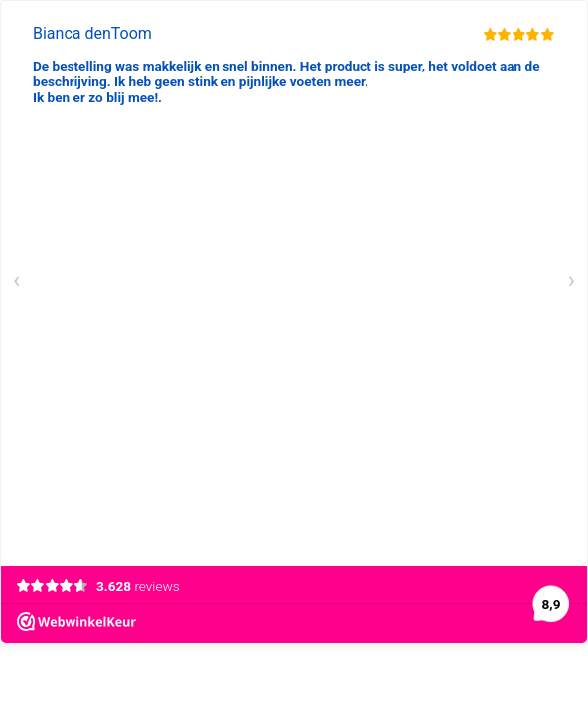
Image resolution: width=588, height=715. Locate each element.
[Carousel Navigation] (294, 284)
